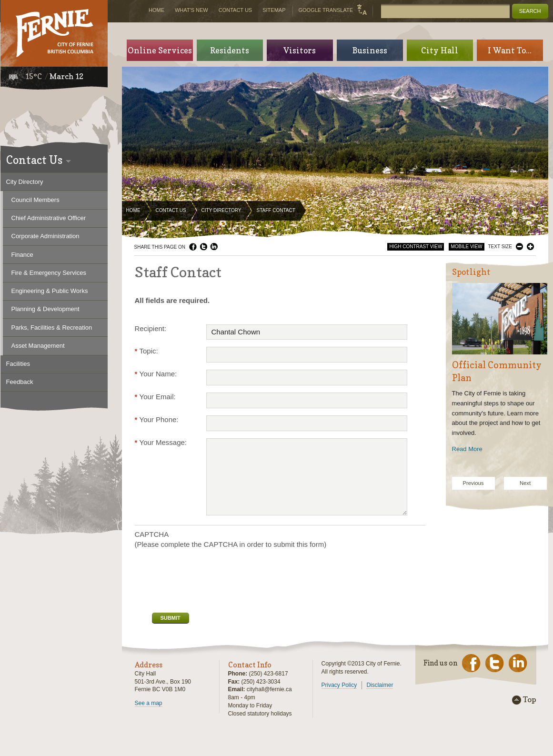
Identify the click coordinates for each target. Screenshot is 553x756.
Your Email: (155, 397)
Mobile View (466, 247)
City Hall (440, 50)
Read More (467, 449)
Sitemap (274, 10)
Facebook (193, 247)
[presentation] (207, 580)
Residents (230, 50)
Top (530, 700)
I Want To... (510, 50)
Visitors (300, 50)
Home (133, 210)
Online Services (160, 50)
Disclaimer (380, 685)
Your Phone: (157, 419)
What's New (191, 10)
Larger (530, 247)
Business (370, 50)
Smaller (519, 247)
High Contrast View (416, 247)
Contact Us (171, 210)
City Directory (221, 210)
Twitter (203, 247)
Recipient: (151, 328)
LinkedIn (214, 247)
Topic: (146, 351)
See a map (149, 703)
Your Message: (161, 442)
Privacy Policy (339, 685)
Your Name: (156, 374)
